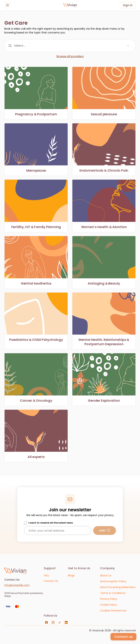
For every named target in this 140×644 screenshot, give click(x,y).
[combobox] (14, 46)
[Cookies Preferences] (113, 611)
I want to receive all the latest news (51, 523)
